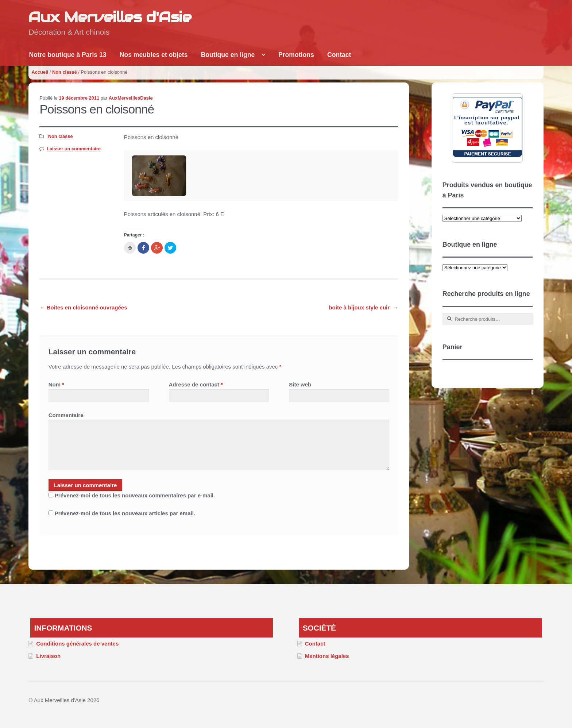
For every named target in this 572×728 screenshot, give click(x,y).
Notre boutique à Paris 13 (67, 55)
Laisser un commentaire (74, 149)
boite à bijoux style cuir (363, 307)
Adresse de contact (196, 384)
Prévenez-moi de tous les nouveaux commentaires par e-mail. (135, 495)
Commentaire (66, 415)
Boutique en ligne (228, 55)
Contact (339, 55)
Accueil (40, 72)
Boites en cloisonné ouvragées (83, 307)
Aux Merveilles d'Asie (110, 17)
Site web (300, 384)
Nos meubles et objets (154, 55)
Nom (56, 384)
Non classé (65, 72)
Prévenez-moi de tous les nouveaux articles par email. (125, 513)
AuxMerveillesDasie (131, 98)
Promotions (296, 55)
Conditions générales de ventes (77, 644)
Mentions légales (327, 656)
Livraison (48, 656)
